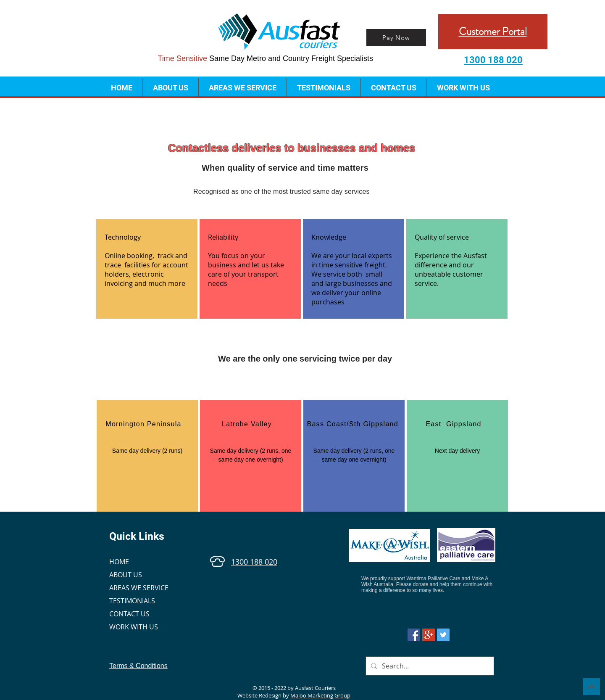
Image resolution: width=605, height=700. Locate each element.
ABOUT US (126, 575)
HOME (119, 562)
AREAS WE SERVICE (139, 588)
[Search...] (429, 666)
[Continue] (592, 687)
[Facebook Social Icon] (414, 635)
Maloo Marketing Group (320, 695)
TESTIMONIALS (132, 601)
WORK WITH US (134, 627)
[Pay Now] (396, 37)
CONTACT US (129, 614)
